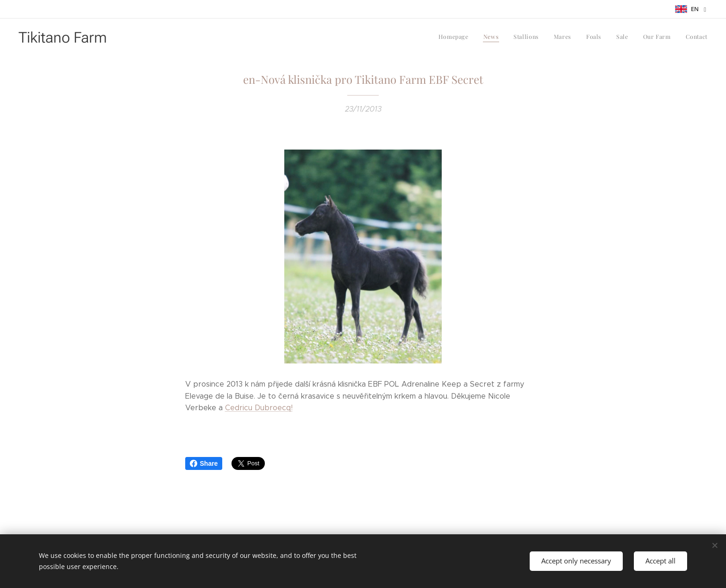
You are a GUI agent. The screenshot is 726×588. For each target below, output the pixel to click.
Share (204, 463)
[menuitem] (606, 38)
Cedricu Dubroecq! (259, 408)
